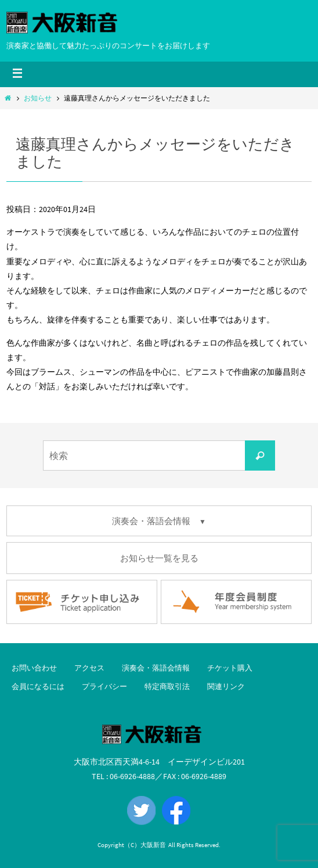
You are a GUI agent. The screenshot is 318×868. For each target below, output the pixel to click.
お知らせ (38, 98)
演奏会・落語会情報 (156, 668)
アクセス (89, 668)
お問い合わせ (34, 668)
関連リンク (226, 686)
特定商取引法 (167, 686)
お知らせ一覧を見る (159, 558)
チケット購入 (230, 668)
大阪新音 (153, 845)
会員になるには (38, 686)
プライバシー (104, 686)
